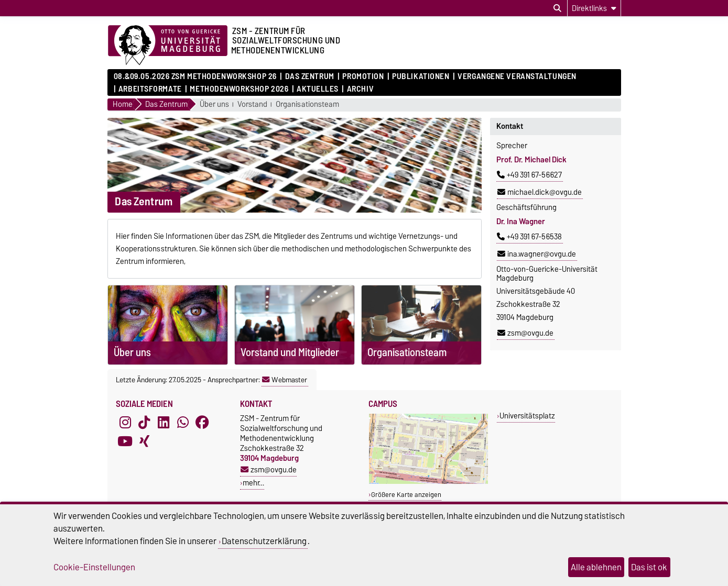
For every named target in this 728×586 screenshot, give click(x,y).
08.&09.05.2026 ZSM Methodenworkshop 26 (195, 76)
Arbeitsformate (150, 89)
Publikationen (421, 76)
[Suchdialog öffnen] (557, 8)
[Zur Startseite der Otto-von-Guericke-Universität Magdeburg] (168, 46)
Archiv (360, 89)
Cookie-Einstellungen (94, 567)
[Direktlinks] (594, 8)
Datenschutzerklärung (264, 541)
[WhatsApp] (183, 423)
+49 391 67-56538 (529, 237)
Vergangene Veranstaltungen (517, 76)
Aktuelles (318, 89)
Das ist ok (649, 567)
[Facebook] (202, 423)
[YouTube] (125, 441)
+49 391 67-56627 (529, 175)
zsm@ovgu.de (525, 333)
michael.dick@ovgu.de (540, 192)
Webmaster (285, 380)
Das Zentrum (310, 76)
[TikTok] (144, 423)
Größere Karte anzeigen (406, 495)
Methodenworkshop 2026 (239, 89)
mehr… (253, 483)
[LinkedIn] (164, 423)
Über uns (214, 104)
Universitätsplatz (527, 416)
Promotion (363, 76)
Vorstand (252, 104)
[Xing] (144, 441)
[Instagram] (125, 423)
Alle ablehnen (596, 567)
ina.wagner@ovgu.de (537, 254)
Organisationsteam (307, 104)
